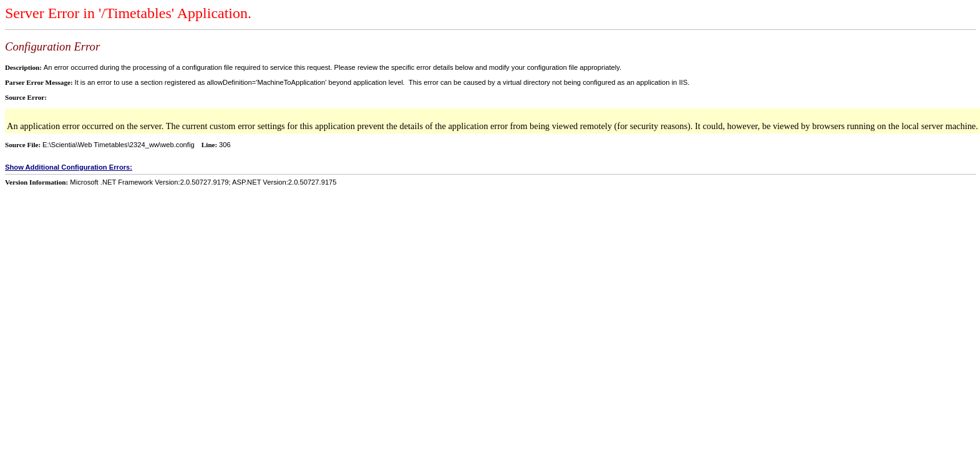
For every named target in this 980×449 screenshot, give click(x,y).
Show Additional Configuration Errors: (69, 167)
